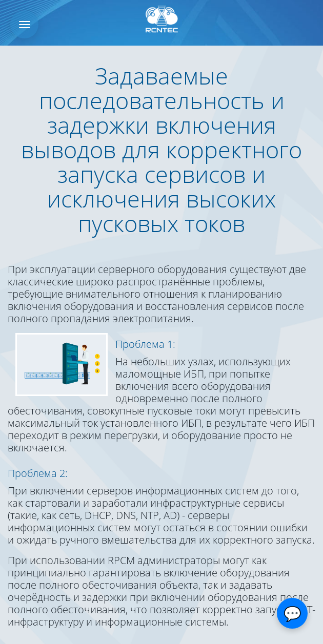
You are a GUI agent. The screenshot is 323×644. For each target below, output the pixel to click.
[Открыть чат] (292, 613)
